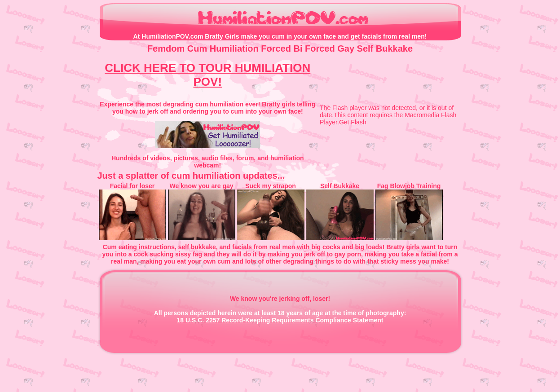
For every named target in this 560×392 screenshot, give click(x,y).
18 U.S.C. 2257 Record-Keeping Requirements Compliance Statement (280, 320)
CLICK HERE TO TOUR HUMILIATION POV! (207, 75)
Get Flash (353, 122)
